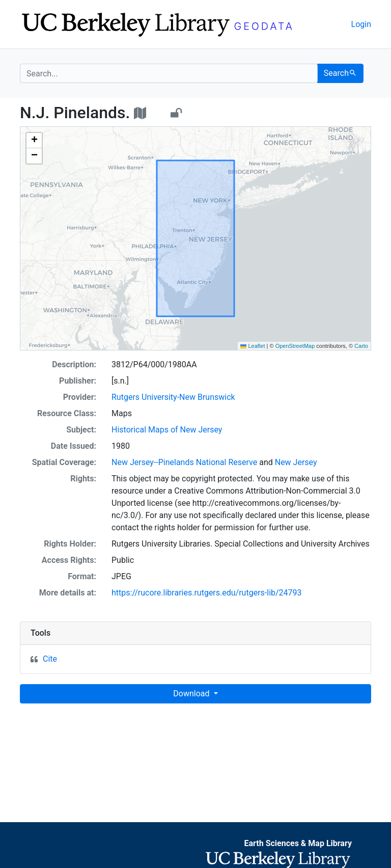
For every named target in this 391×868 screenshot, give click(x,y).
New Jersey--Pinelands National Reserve (184, 462)
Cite (50, 659)
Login (361, 24)
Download (192, 694)
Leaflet (253, 346)
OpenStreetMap (295, 346)
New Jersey (296, 462)
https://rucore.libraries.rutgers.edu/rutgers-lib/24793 (207, 593)
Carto (361, 346)
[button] (34, 141)
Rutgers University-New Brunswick (173, 397)
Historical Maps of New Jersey (167, 430)
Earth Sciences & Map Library (298, 843)
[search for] (169, 73)
